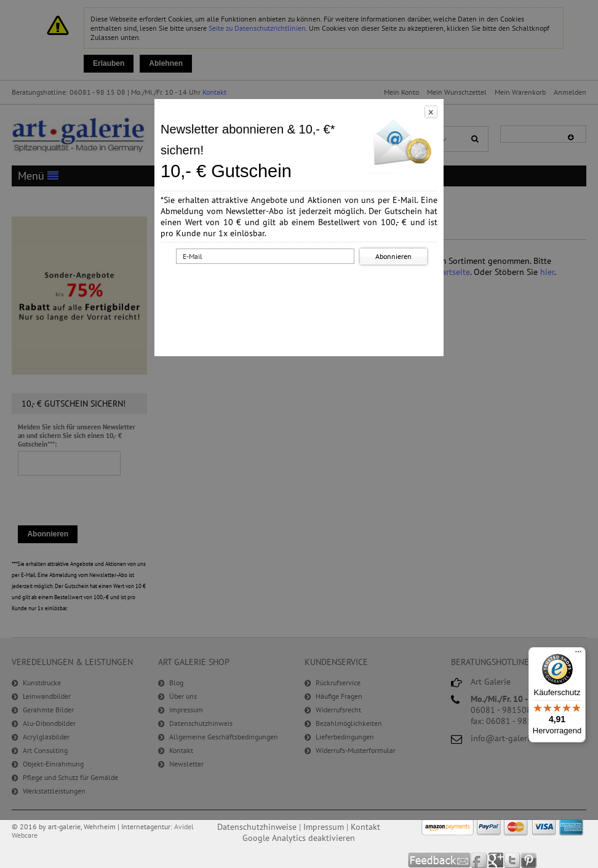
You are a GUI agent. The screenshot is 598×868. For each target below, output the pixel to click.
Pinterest (529, 860)
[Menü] (578, 655)
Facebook (480, 860)
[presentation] (301, 291)
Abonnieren (393, 256)
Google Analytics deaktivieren (299, 838)
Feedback (440, 860)
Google (496, 860)
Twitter (513, 860)
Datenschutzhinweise (257, 827)
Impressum (324, 827)
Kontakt (365, 827)
